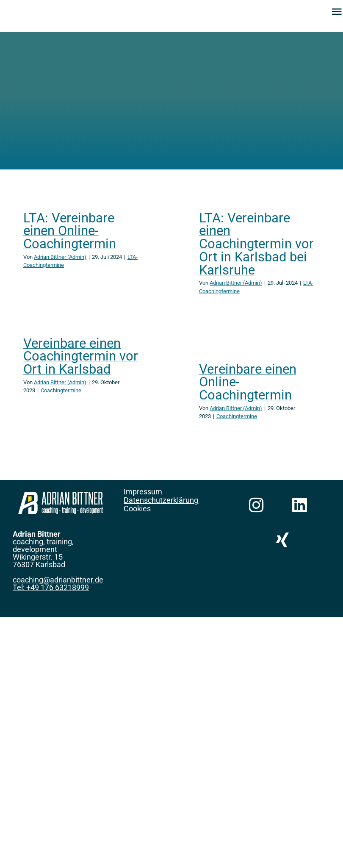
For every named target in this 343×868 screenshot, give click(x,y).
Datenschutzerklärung (161, 500)
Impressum (143, 492)
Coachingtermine (61, 390)
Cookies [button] (137, 509)
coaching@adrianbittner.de (58, 580)
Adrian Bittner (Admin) (60, 257)
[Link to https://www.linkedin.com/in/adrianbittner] (299, 505)
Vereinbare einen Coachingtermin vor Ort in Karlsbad (81, 356)
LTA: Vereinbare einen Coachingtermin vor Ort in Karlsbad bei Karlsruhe (256, 244)
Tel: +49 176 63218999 (51, 587)
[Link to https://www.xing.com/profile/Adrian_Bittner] (283, 540)
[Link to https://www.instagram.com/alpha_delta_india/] (256, 505)
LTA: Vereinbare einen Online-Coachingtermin (70, 231)
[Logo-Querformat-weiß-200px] (61, 496)
